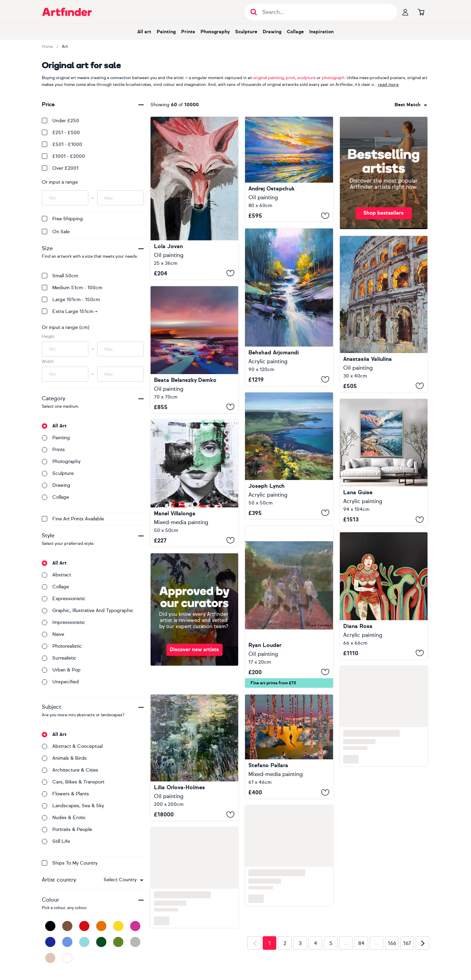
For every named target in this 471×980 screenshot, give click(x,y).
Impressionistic (64, 622)
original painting (268, 78)
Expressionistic (64, 599)
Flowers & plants (65, 794)
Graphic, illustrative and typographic (88, 611)
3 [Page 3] (300, 943)
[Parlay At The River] (194, 198)
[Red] (84, 926)
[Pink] (135, 926)
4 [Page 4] (316, 943)
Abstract (56, 575)
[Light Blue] (84, 942)
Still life (56, 841)
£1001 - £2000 (63, 156)
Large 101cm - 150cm (71, 300)
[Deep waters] (194, 757)
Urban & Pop (61, 670)
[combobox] (124, 880)
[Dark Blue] (50, 942)
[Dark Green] (101, 942)
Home (47, 47)
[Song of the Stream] (289, 307)
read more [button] (388, 85)
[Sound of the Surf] (289, 169)
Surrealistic (59, 658)
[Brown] (67, 926)
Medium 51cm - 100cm (72, 288)
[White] (67, 958)
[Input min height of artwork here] (65, 349)
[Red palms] (384, 596)
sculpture (307, 78)
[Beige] (50, 958)
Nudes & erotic (64, 818)
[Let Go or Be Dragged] (289, 747)
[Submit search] (254, 12)
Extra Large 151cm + (70, 311)
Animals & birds (64, 758)
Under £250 (60, 121)
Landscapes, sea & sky (73, 806)
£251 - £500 (61, 133)
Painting (166, 32)
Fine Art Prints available (73, 519)
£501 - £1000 (62, 144)
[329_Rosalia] (194, 483)
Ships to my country (70, 863)
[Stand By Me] (289, 607)
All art (144, 32)
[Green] (118, 942)
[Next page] (422, 943)
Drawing (272, 32)
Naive (53, 634)
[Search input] (325, 12)
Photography (215, 32)
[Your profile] (405, 12)
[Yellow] (118, 926)
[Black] (50, 926)
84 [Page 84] (361, 943)
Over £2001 (60, 168)
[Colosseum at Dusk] (384, 314)
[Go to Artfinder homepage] (67, 12)
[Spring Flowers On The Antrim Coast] (289, 456)
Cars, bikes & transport (73, 782)
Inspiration (321, 32)
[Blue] (67, 942)
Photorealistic (62, 646)
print (291, 78)
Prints (188, 32)
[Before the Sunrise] (384, 462)
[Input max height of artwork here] (120, 349)
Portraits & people (67, 829)
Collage (295, 32)
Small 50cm (60, 276)
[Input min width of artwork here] (65, 374)
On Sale (56, 232)
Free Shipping (62, 219)
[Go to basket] (421, 12)
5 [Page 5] (331, 943)
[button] (124, 880)
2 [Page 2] (285, 943)
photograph (333, 78)
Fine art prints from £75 (273, 683)
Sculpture (246, 32)
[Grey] (135, 942)
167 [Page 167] (407, 943)
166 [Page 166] (392, 943)
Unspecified (60, 682)
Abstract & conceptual (72, 746)
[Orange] (101, 926)
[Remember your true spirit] (194, 350)
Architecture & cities (70, 770)
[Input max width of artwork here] (120, 374)
